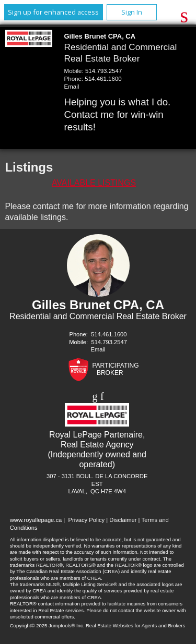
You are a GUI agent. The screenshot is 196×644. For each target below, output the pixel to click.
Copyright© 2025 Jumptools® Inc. (47, 625)
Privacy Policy (86, 520)
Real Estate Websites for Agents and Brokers (135, 625)
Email (72, 87)
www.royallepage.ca (36, 520)
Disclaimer (123, 520)
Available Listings (94, 183)
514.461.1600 (103, 79)
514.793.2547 (103, 71)
